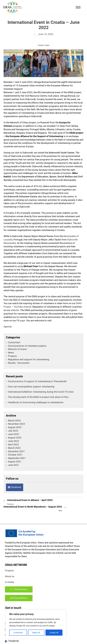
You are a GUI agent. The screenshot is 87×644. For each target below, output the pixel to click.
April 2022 (13, 445)
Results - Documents (18, 363)
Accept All (54, 633)
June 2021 (14, 465)
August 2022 (15, 438)
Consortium (13, 342)
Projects (11, 356)
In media (9, 582)
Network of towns (16, 349)
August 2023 (15, 427)
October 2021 (15, 455)
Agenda (8, 327)
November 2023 (16, 424)
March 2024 (14, 421)
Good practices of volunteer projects (26, 346)
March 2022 (14, 448)
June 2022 (14, 441)
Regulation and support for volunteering (28, 359)
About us (10, 576)
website (15, 310)
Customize (18, 633)
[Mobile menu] (78, 7)
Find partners (19, 589)
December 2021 (16, 451)
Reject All (36, 633)
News (47, 45)
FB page (21, 321)
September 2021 (17, 458)
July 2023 (13, 431)
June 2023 (14, 434)
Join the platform (19, 598)
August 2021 (15, 462)
